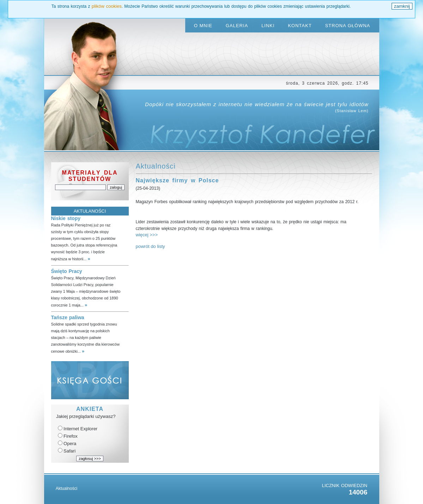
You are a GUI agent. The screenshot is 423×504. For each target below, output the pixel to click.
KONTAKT (300, 26)
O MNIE (203, 26)
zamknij (402, 6)
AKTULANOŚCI (90, 211)
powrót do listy (150, 246)
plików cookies (107, 6)
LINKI (268, 26)
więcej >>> (147, 235)
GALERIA (237, 26)
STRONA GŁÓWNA (348, 26)
